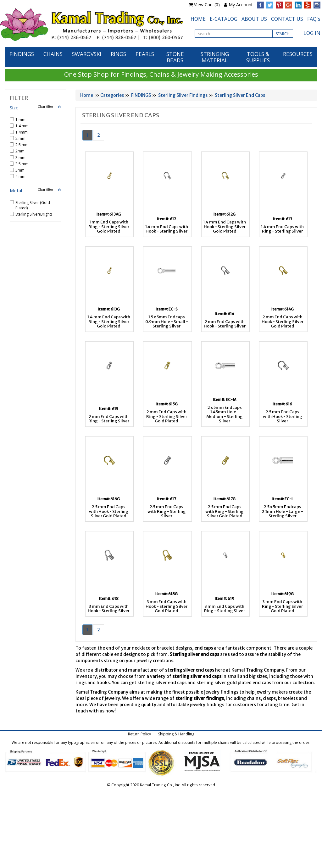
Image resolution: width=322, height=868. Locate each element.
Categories (112, 95)
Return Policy (139, 734)
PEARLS (145, 54)
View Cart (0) (207, 5)
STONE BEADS (175, 57)
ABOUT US (254, 19)
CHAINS (53, 54)
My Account (241, 5)
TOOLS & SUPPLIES (258, 57)
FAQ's (314, 19)
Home (87, 95)
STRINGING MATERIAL (215, 57)
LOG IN (312, 33)
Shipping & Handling (176, 734)
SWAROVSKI (87, 54)
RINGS (118, 54)
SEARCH (283, 34)
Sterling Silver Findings (183, 95)
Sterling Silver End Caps (240, 95)
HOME (198, 19)
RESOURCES (298, 54)
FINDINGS (22, 54)
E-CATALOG (224, 19)
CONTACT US (287, 19)
